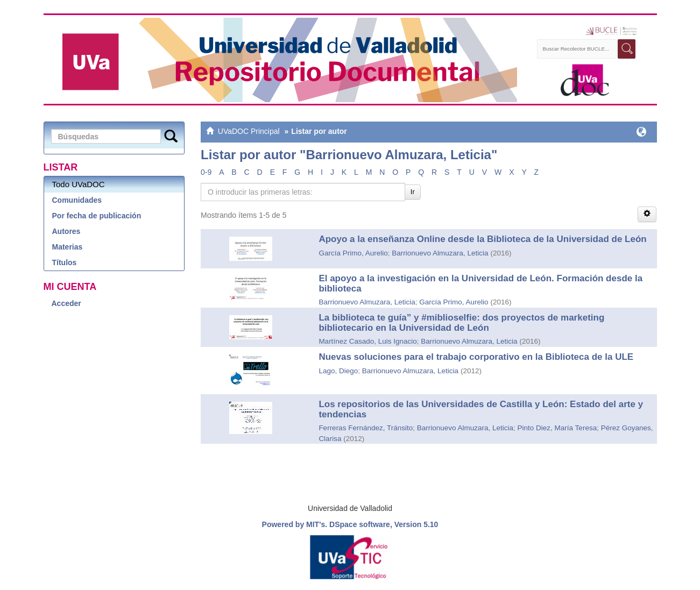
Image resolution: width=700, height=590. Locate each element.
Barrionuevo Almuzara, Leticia (440, 253)
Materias (68, 247)
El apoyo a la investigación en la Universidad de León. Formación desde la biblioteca (480, 283)
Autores (66, 231)
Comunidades (77, 200)
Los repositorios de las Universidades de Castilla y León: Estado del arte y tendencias (481, 409)
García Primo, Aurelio (353, 253)
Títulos (65, 262)
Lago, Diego (338, 371)
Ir (413, 192)
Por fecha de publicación (97, 216)
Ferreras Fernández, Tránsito (366, 428)
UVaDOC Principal (249, 131)
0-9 (206, 172)
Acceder (66, 303)
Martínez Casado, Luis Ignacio (367, 341)
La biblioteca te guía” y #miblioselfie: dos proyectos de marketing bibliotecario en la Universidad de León (461, 323)
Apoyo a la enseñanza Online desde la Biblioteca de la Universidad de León (482, 239)
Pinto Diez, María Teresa (557, 428)
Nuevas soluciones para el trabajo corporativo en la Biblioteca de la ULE (476, 357)
